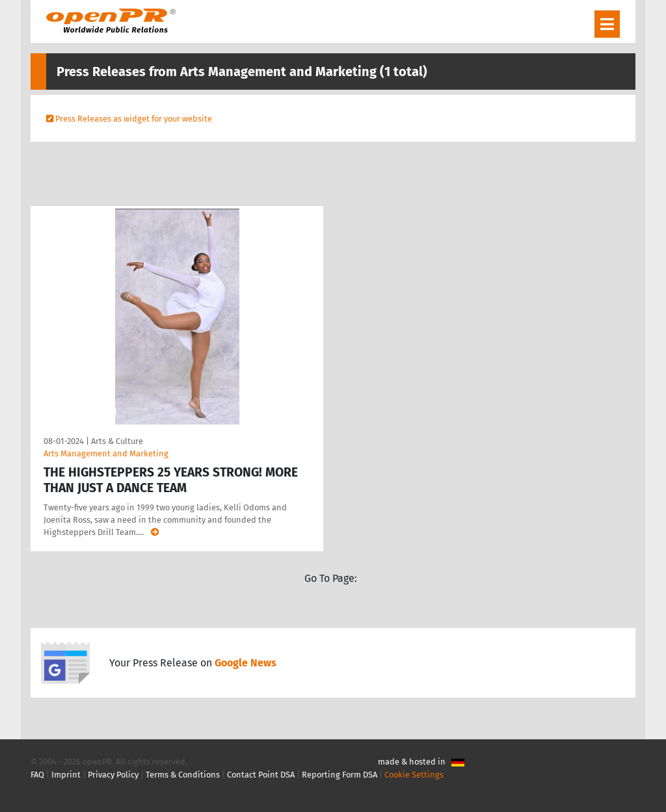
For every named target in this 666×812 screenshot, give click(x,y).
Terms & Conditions (183, 775)
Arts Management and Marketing (106, 453)
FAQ (37, 775)
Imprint (66, 775)
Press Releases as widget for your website (134, 119)
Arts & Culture (117, 441)
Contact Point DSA (261, 775)
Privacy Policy (113, 775)
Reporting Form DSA (340, 775)
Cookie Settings (414, 775)
